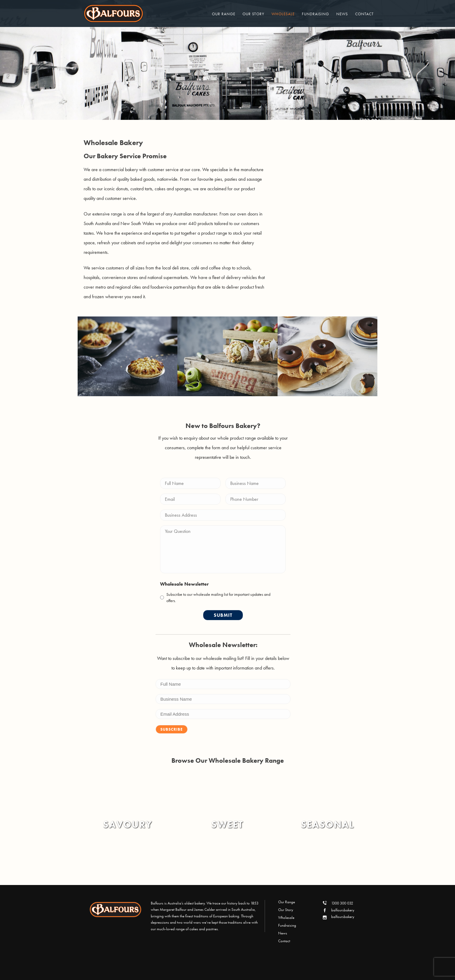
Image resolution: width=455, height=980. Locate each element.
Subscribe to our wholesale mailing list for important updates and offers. (218, 597)
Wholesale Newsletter (184, 584)
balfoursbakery (343, 910)
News (342, 14)
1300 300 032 (342, 903)
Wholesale (283, 14)
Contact (364, 14)
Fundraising (315, 14)
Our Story (253, 14)
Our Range (224, 14)
